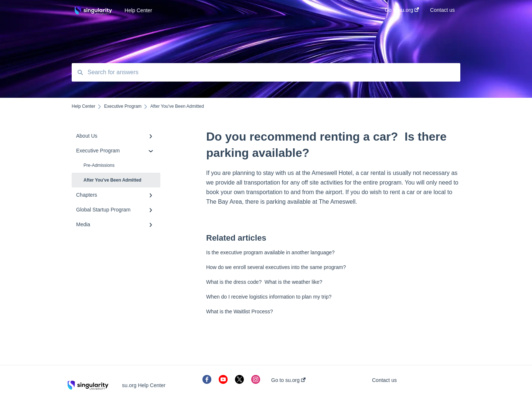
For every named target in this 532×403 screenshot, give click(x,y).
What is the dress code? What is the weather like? (264, 282)
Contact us (384, 380)
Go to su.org (288, 380)
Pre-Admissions (99, 165)
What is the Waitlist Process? (240, 311)
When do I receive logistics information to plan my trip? (269, 297)
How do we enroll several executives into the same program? (276, 267)
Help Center (138, 10)
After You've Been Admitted (112, 180)
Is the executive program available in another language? (270, 252)
